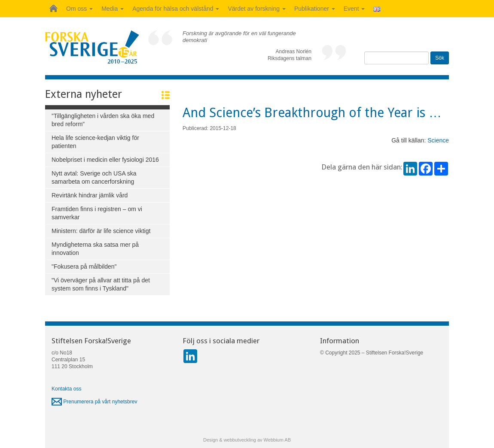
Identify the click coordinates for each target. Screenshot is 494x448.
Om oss (79, 9)
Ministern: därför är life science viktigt (101, 231)
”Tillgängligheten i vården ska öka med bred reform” (103, 120)
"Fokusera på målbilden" (84, 266)
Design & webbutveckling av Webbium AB (247, 440)
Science (438, 140)
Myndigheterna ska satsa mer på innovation (95, 249)
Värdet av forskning (257, 9)
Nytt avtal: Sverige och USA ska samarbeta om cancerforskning (94, 177)
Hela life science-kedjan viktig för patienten (95, 142)
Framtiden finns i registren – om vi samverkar (97, 213)
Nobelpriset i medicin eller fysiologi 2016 (105, 160)
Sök (440, 58)
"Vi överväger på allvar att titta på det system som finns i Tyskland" (101, 284)
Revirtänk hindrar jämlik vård (90, 195)
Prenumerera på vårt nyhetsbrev (94, 402)
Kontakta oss (66, 389)
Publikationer (315, 9)
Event (354, 9)
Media (113, 9)
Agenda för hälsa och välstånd (176, 9)
